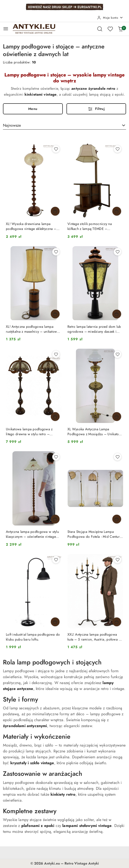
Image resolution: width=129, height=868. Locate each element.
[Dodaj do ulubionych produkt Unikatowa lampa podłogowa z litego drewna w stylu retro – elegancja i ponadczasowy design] (56, 354)
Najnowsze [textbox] (12, 125)
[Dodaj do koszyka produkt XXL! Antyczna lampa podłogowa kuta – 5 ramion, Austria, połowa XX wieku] (117, 622)
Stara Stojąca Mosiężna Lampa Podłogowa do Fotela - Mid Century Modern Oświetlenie (94, 534)
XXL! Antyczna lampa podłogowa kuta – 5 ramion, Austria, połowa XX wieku (95, 637)
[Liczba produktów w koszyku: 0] (120, 29)
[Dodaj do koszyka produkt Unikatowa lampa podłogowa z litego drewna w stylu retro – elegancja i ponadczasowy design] (55, 417)
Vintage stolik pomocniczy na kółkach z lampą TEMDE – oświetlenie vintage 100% (90, 226)
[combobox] (64, 125)
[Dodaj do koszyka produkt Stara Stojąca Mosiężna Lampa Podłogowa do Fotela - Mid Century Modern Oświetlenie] (117, 519)
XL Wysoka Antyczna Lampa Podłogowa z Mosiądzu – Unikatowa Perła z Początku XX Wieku (95, 432)
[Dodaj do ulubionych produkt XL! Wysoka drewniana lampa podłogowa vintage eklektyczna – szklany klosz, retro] (56, 149)
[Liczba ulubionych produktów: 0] (110, 29)
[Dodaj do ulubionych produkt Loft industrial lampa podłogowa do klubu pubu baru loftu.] (56, 560)
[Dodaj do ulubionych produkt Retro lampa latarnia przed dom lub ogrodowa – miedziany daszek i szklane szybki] (117, 252)
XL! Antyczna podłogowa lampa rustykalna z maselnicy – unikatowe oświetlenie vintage (32, 329)
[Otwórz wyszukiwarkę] (100, 29)
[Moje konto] (110, 18)
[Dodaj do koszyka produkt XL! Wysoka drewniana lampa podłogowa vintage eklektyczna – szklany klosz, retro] (55, 211)
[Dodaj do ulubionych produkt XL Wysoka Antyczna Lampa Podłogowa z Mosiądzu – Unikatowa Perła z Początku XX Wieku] (117, 354)
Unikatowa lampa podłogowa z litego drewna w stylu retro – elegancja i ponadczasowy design (32, 432)
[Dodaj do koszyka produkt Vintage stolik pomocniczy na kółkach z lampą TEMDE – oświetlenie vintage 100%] (117, 211)
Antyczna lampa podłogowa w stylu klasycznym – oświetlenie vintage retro (32, 534)
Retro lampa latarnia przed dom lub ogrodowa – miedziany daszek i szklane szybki (94, 329)
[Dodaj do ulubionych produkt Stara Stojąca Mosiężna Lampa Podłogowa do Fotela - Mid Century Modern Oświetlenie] (117, 457)
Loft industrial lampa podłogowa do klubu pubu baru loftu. (33, 637)
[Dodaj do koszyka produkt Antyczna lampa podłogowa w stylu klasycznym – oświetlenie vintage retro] (55, 519)
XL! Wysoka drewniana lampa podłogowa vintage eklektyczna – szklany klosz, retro (31, 226)
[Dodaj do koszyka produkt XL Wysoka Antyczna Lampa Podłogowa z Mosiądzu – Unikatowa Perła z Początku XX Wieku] (117, 417)
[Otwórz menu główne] (6, 29)
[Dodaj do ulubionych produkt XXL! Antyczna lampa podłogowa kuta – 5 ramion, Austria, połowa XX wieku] (117, 560)
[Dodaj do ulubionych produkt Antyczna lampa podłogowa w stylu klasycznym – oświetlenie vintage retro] (56, 457)
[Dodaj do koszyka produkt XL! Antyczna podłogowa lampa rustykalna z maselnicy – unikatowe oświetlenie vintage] (55, 314)
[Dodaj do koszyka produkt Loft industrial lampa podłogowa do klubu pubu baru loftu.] (55, 622)
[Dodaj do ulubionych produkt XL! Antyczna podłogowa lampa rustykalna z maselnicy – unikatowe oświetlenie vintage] (56, 252)
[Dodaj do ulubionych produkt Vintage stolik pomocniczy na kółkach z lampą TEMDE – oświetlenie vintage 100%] (117, 149)
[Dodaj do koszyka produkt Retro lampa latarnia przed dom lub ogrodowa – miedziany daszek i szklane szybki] (117, 314)
